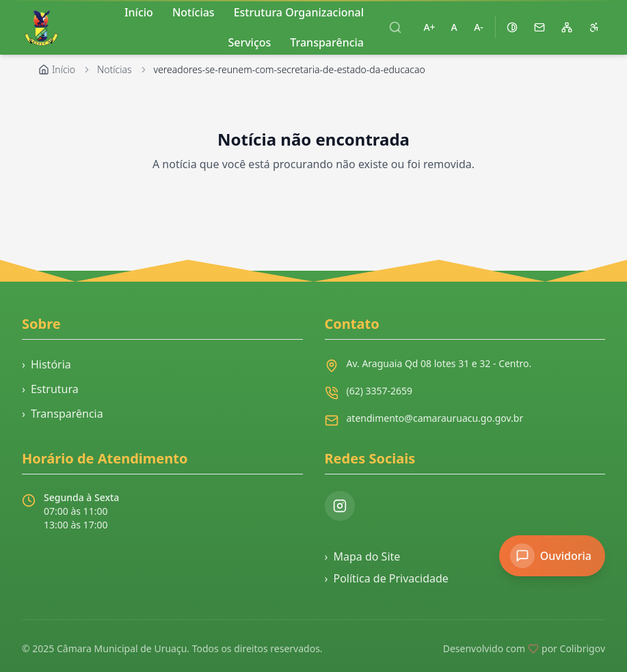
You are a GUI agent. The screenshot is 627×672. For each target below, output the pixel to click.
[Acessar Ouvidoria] (552, 556)
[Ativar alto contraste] (512, 27)
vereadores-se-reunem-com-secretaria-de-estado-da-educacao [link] (290, 69)
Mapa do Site (363, 556)
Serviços (249, 42)
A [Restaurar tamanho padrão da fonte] (454, 27)
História (46, 364)
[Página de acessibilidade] (594, 27)
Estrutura (50, 389)
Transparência (327, 42)
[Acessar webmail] (539, 27)
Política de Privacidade (387, 578)
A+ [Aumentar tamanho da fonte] (429, 27)
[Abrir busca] (395, 27)
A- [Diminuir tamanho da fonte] (479, 27)
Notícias (114, 69)
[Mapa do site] (567, 27)
